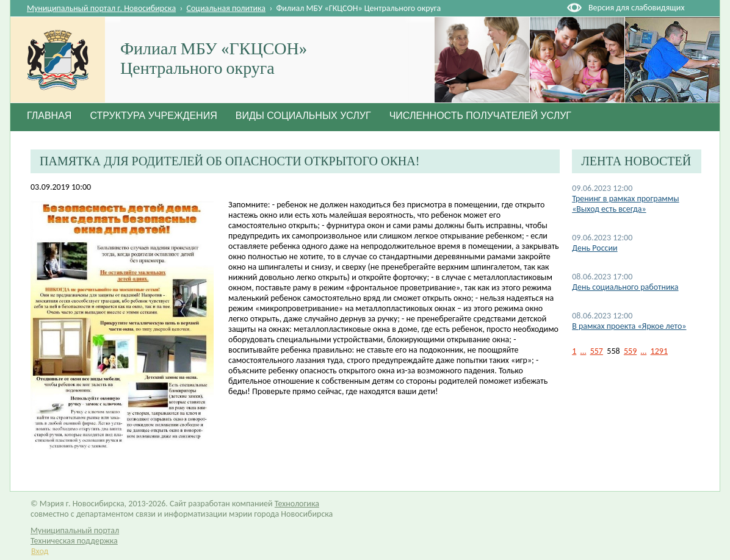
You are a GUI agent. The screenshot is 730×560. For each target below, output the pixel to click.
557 (597, 351)
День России (594, 248)
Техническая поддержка (74, 541)
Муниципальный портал (75, 530)
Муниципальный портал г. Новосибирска (101, 8)
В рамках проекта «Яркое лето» (629, 326)
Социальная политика (226, 8)
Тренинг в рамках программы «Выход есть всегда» (625, 204)
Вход (40, 551)
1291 (659, 351)
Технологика (297, 504)
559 (630, 351)
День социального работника (625, 287)
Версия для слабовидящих (636, 8)
